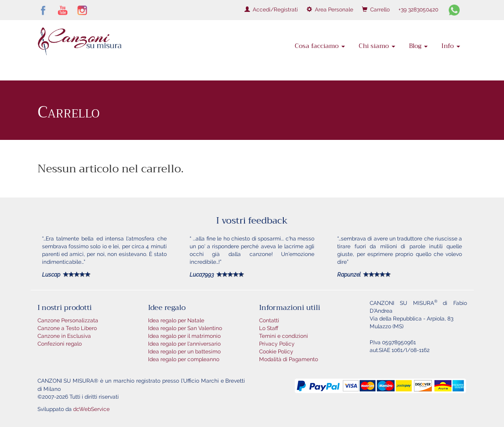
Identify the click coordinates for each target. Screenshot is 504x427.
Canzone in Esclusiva (64, 336)
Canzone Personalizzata (68, 320)
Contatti (269, 320)
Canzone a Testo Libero (67, 328)
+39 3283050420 (418, 10)
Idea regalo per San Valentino (185, 328)
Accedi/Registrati (271, 10)
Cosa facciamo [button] (320, 46)
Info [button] (451, 46)
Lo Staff (269, 328)
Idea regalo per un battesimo (184, 352)
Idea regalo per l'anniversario (184, 344)
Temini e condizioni (284, 336)
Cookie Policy (276, 352)
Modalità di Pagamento (289, 359)
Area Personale (330, 10)
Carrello (376, 10)
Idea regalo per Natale (176, 320)
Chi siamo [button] (377, 46)
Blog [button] (418, 46)
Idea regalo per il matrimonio (184, 336)
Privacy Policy (277, 344)
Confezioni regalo (60, 344)
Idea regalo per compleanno (184, 359)
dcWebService (91, 409)
